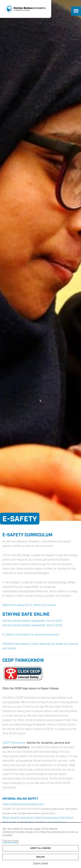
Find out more (10, 841)
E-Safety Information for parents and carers (31, 635)
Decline (40, 857)
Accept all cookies (40, 848)
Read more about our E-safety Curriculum (29, 605)
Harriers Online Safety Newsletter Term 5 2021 (32, 625)
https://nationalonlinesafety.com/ (24, 804)
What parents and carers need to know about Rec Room (38, 818)
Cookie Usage (41, 864)
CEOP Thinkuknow (14, 743)
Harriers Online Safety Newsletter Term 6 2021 (32, 621)
